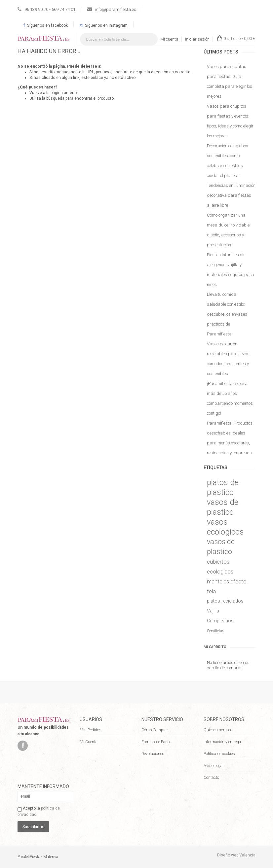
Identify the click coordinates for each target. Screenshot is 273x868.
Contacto (211, 778)
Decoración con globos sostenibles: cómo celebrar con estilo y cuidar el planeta (228, 161)
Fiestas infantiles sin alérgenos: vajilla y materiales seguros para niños (230, 270)
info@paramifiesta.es (116, 9)
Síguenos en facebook (46, 25)
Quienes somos (217, 730)
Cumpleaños (220, 621)
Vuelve (36, 93)
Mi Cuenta (89, 742)
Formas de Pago (156, 742)
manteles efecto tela (227, 586)
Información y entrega (222, 742)
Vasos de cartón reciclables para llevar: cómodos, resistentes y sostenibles (228, 359)
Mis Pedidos (91, 730)
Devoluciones (153, 754)
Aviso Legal (214, 766)
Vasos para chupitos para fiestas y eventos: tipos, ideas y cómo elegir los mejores (230, 121)
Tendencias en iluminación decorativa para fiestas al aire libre (231, 195)
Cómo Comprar (155, 730)
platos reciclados (225, 601)
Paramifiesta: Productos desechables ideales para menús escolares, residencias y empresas (230, 438)
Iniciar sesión (197, 39)
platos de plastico (223, 487)
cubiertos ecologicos (220, 567)
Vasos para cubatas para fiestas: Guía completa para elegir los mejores (230, 81)
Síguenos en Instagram (104, 25)
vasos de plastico (223, 507)
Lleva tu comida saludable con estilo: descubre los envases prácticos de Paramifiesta (227, 314)
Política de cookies (219, 754)
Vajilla (213, 611)
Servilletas (216, 631)
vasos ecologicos (225, 527)
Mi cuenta (169, 39)
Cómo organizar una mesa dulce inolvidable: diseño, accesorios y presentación (229, 230)
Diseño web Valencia (236, 855)
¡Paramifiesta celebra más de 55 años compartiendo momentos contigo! (230, 398)
